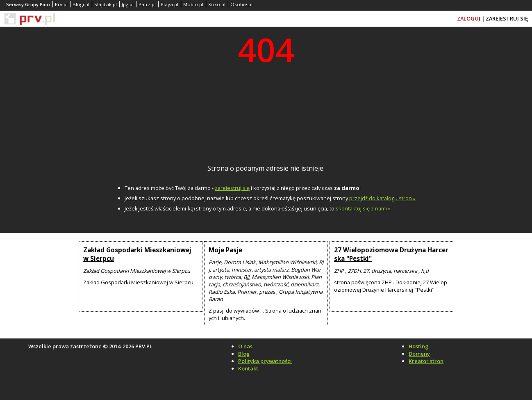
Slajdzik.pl (106, 4)
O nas (245, 346)
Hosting (418, 346)
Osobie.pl (241, 4)
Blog (244, 354)
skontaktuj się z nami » (363, 208)
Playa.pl (169, 4)
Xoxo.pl (217, 4)
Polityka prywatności (265, 361)
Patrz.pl (147, 4)
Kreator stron (426, 361)
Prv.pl (61, 4)
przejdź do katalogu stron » (382, 198)
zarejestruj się (232, 188)
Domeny (419, 354)
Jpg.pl (128, 4)
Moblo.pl (193, 4)
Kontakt (248, 368)
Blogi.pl (81, 4)
